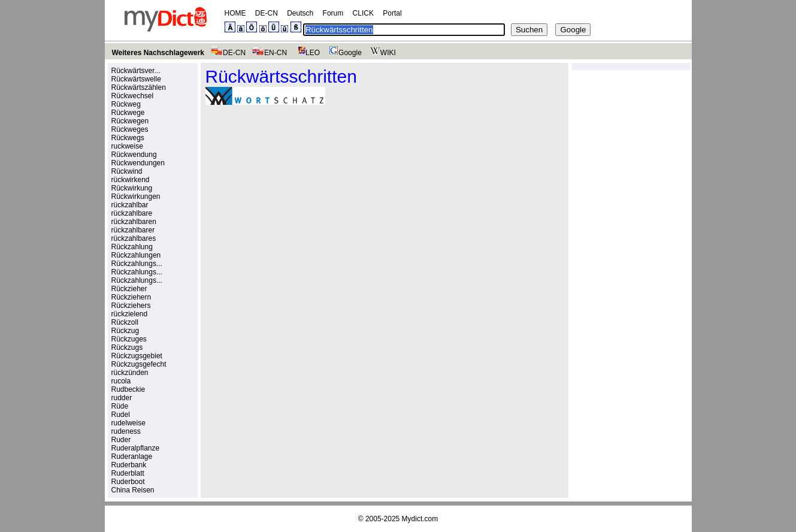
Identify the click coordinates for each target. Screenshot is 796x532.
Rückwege (128, 113)
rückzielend (130, 314)
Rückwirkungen (136, 197)
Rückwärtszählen (139, 87)
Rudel (121, 415)
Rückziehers (131, 306)
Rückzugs (127, 347)
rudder (122, 398)
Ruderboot (128, 482)
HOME (235, 13)
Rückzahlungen (136, 255)
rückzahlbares (134, 238)
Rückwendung (134, 155)
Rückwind (127, 171)
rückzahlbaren (134, 222)
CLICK (363, 13)
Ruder (121, 440)
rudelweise (128, 423)
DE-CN (267, 13)
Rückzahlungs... (137, 264)
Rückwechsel (133, 96)
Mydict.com (420, 519)
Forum (333, 13)
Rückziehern (131, 297)
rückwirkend (131, 180)
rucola (121, 381)
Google (344, 53)
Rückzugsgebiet (137, 356)
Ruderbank (129, 465)
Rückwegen (130, 121)
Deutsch (300, 13)
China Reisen (133, 490)
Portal (392, 13)
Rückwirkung (132, 188)
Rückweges (130, 129)
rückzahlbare (132, 213)
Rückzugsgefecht (139, 364)
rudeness (126, 431)
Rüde (120, 406)
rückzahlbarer (133, 230)
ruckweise (127, 146)
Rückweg (126, 104)
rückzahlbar (130, 205)
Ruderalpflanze (136, 448)
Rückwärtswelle (136, 79)
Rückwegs (128, 138)
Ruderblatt (128, 473)
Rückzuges (129, 339)
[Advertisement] (306, 197)
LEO (306, 53)
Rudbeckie (128, 389)
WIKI (382, 53)
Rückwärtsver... (136, 71)
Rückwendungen (138, 163)
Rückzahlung (132, 247)
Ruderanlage (132, 457)
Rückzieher (129, 289)
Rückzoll (125, 322)
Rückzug (125, 331)
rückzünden (130, 373)
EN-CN (269, 53)
